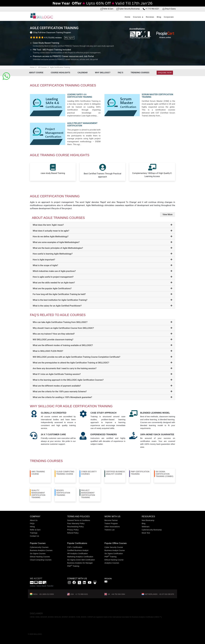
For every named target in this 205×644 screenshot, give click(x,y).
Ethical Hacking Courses (40, 557)
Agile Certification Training (60, 67)
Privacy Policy (73, 530)
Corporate (169, 17)
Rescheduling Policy (75, 527)
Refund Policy (73, 533)
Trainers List (109, 530)
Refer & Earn (35, 530)
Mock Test (146, 533)
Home (128, 17)
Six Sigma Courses (38, 554)
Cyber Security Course (114, 547)
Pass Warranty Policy (76, 523)
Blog (159, 17)
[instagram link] (69, 583)
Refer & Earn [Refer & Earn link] (107, 9)
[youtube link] (90, 583)
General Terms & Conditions (79, 520)
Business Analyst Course (115, 550)
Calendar (82, 73)
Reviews (150, 17)
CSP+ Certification (75, 547)
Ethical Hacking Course (114, 560)
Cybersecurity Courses (39, 547)
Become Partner (111, 520)
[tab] (102, 225)
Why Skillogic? (103, 73)
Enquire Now (165, 73)
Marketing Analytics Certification (80, 557)
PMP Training (73, 566)
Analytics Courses (112, 563)
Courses (137, 17)
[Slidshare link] (95, 583)
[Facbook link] (74, 583)
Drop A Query (169, 9)
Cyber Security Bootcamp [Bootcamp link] (128, 9)
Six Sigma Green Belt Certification (81, 560)
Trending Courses (140, 73)
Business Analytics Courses (41, 550)
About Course (36, 73)
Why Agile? (69, 38)
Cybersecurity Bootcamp (152, 530)
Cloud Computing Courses (41, 560)
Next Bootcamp (148, 520)
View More (168, 214)
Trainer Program (111, 523)
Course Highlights (60, 73)
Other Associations (112, 527)
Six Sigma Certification (114, 554)
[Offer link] (102, 3)
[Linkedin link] (84, 583)
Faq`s (120, 73)
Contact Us (34, 536)
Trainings (34, 533)
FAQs (32, 523)
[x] (80, 583)
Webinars (146, 527)
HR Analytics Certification (77, 554)
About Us (34, 520)
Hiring (32, 527)
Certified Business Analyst (78, 550)
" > (106, 582)
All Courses (42, 67)
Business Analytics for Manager (80, 563)
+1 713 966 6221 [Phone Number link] (151, 9)
